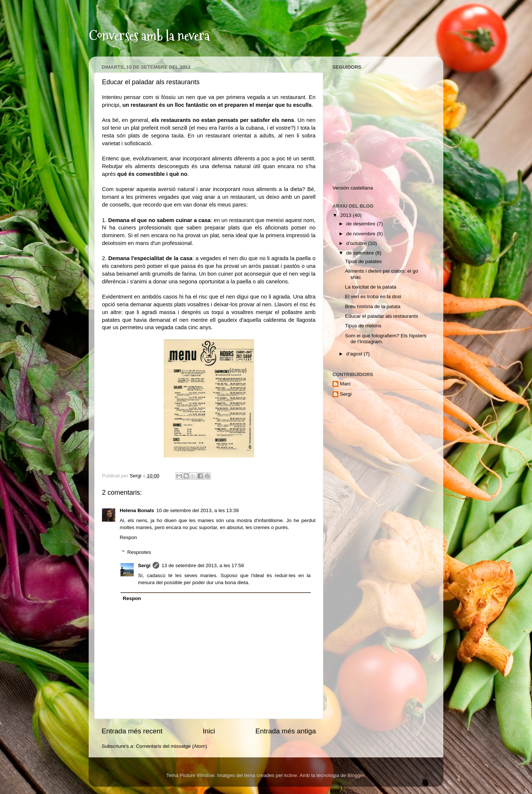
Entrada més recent (132, 731)
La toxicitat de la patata (371, 287)
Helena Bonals (137, 510)
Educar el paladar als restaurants (382, 316)
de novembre (362, 234)
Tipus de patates (363, 261)
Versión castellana (353, 188)
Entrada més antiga (286, 731)
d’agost (355, 354)
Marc (345, 384)
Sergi (144, 565)
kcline (291, 775)
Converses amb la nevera (149, 36)
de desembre (362, 224)
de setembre (361, 253)
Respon (128, 537)
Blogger (356, 775)
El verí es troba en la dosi (373, 297)
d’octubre (357, 243)
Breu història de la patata (373, 306)
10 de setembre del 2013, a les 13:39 (197, 510)
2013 (347, 215)
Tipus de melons (363, 326)
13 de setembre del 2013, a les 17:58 (203, 565)
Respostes (139, 552)
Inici (209, 731)
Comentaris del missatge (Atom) (172, 746)
